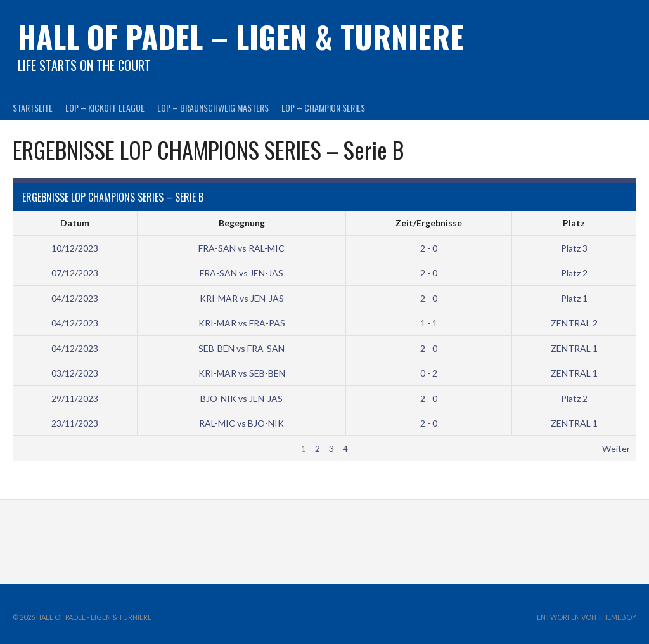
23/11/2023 (75, 423)
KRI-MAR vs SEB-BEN (242, 373)
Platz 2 (574, 273)
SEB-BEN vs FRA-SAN (241, 348)
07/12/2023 (75, 273)
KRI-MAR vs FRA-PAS (242, 323)
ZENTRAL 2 (574, 323)
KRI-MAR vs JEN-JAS (242, 298)
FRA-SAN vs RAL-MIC (241, 248)
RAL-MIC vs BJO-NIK (241, 423)
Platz (574, 223)
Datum (75, 223)
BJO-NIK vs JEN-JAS (241, 398)
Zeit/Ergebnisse (429, 223)
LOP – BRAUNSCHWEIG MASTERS (213, 107)
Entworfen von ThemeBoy (587, 617)
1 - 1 (429, 323)
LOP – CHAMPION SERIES (323, 107)
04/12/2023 (75, 298)
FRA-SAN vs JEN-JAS (241, 273)
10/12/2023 (75, 248)
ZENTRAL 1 (574, 348)
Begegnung (242, 223)
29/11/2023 (75, 398)
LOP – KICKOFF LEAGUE (105, 107)
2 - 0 (429, 248)
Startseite (33, 107)
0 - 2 (429, 373)
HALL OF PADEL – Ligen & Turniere (241, 36)
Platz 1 (574, 298)
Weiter (616, 448)
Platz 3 (574, 248)
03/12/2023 (75, 373)
